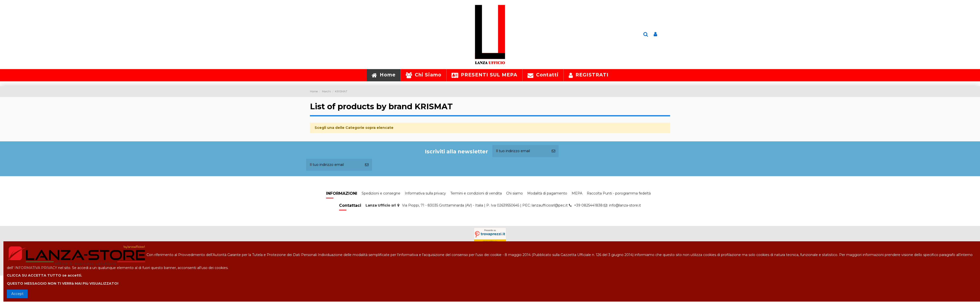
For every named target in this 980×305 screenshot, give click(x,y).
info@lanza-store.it (625, 205)
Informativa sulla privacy (425, 193)
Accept (17, 294)
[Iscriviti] (553, 151)
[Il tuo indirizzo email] (520, 151)
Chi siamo (514, 193)
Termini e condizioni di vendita (476, 193)
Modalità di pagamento (547, 193)
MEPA (577, 193)
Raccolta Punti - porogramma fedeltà (619, 193)
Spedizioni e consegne (381, 193)
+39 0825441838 (588, 205)
